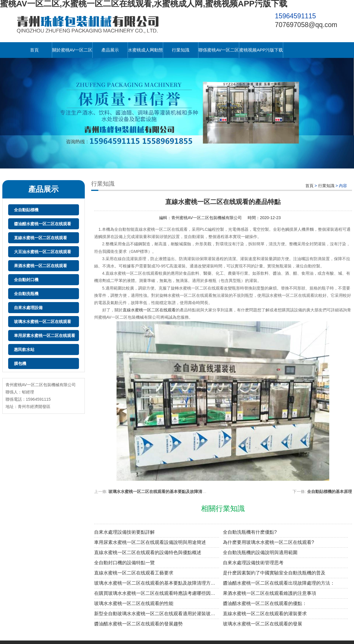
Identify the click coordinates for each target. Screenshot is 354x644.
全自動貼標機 (26, 210)
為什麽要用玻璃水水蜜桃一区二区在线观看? (268, 542)
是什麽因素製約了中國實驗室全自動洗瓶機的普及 (274, 573)
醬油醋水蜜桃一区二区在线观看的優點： (265, 603)
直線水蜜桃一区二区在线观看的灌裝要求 (265, 614)
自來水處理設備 (28, 308)
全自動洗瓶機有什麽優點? (250, 532)
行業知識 (181, 50)
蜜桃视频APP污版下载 (261, 50)
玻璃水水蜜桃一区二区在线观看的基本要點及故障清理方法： (163, 492)
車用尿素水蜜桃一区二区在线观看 (45, 336)
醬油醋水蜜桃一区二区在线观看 (43, 224)
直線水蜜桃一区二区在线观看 (40, 238)
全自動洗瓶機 (26, 294)
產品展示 (110, 50)
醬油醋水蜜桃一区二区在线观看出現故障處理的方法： (279, 583)
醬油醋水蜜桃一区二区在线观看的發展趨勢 (138, 624)
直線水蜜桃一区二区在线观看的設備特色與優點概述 (148, 552)
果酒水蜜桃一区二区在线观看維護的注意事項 (270, 593)
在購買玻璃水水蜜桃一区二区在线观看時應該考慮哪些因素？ (157, 593)
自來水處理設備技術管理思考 (253, 563)
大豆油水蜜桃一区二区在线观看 (43, 252)
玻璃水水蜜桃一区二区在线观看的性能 (134, 603)
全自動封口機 (26, 280)
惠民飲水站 (24, 350)
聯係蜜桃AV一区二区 (219, 50)
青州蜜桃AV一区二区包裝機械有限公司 (207, 218)
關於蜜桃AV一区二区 (72, 50)
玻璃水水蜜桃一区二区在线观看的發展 (263, 624)
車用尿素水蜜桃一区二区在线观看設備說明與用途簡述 (150, 542)
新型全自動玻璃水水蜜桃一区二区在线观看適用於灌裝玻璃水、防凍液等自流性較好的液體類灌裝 (157, 614)
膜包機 (20, 363)
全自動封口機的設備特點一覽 (124, 563)
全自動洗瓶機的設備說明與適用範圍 (260, 552)
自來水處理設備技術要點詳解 (124, 532)
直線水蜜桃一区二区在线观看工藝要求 (134, 573)
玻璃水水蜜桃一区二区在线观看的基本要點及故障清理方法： (157, 583)
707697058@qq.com (306, 25)
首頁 (34, 50)
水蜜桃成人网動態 (145, 50)
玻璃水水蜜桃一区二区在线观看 (43, 322)
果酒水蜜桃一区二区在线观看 (40, 266)
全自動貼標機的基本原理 (330, 492)
